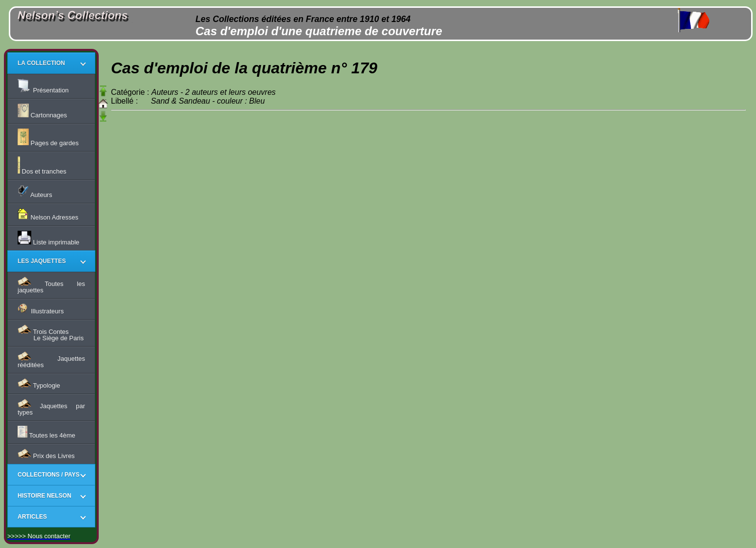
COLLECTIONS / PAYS (49, 475)
